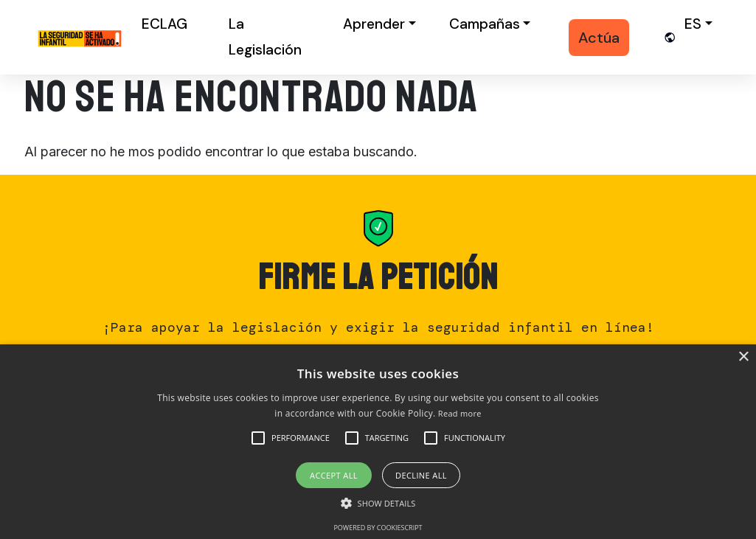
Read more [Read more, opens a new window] (460, 413)
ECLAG (164, 24)
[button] (301, 438)
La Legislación (265, 37)
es (693, 24)
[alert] (378, 442)
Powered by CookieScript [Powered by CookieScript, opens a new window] (378, 528)
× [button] (743, 357)
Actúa (599, 38)
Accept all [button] (334, 475)
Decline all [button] (421, 475)
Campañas (485, 24)
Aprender (374, 24)
